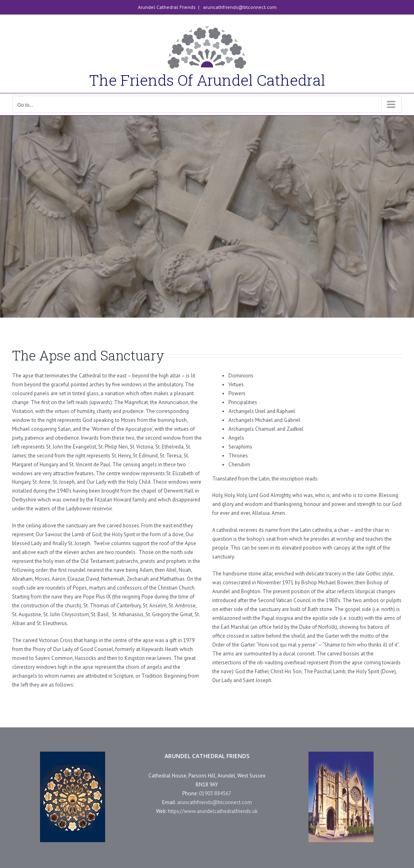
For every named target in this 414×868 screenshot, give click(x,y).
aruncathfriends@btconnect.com (239, 7)
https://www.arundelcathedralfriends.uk (213, 811)
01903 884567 (215, 793)
